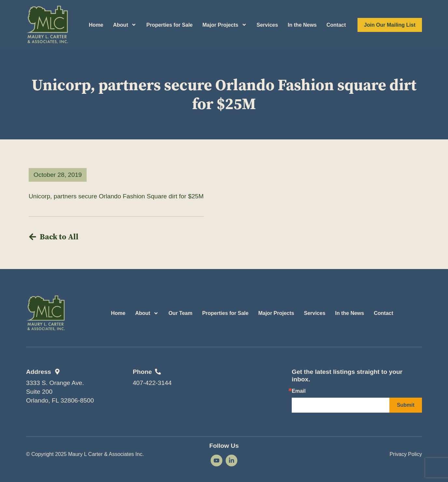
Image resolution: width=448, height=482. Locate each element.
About (125, 25)
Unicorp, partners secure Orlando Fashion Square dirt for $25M (116, 196)
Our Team (180, 313)
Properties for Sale (169, 25)
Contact (336, 25)
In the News (302, 25)
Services (267, 25)
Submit (406, 405)
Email (299, 391)
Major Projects (225, 25)
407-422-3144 (152, 383)
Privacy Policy (406, 454)
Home (96, 25)
